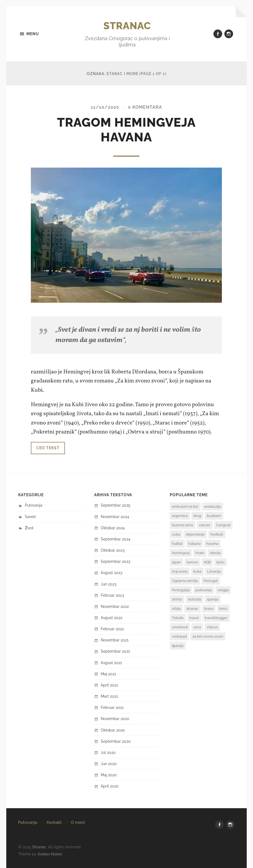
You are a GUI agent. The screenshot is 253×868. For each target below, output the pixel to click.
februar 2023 (112, 595)
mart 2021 (109, 696)
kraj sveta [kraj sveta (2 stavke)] (180, 571)
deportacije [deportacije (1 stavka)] (195, 534)
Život (29, 528)
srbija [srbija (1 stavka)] (176, 609)
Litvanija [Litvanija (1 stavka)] (214, 571)
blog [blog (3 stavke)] (197, 516)
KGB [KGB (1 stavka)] (207, 562)
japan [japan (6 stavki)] (176, 562)
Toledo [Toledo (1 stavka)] (178, 618)
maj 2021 (108, 674)
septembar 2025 (116, 505)
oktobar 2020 (113, 730)
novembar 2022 (115, 606)
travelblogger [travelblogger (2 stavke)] (216, 618)
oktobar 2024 (113, 528)
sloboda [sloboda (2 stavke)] (194, 599)
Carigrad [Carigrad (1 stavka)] (223, 525)
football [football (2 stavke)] (217, 534)
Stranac (127, 26)
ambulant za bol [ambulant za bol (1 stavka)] (185, 506)
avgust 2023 (111, 573)
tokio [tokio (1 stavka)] (223, 609)
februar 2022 (112, 629)
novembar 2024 (115, 517)
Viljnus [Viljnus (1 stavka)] (212, 627)
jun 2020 (109, 764)
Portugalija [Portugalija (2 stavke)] (181, 590)
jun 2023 (108, 584)
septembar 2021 (115, 651)
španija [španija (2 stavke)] (178, 646)
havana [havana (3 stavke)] (212, 544)
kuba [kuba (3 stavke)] (197, 571)
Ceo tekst (48, 448)
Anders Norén (50, 854)
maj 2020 (109, 775)
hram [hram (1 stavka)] (200, 553)
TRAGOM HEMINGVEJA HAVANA (126, 130)
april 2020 (110, 786)
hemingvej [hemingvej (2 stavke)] (181, 553)
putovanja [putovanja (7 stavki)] (204, 590)
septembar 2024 (116, 539)
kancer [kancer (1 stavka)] (192, 562)
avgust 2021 (111, 663)
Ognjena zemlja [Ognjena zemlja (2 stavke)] (185, 581)
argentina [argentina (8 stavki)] (180, 516)
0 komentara (145, 107)
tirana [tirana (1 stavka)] (209, 609)
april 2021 (109, 685)
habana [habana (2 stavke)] (194, 544)
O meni (78, 822)
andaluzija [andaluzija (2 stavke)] (212, 506)
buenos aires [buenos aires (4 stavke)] (183, 525)
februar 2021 (112, 707)
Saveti (30, 517)
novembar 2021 (115, 640)
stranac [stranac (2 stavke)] (192, 609)
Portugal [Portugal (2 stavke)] (211, 581)
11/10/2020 (105, 107)
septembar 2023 (115, 561)
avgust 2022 (111, 618)
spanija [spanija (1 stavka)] (213, 599)
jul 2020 (108, 752)
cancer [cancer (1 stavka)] (205, 525)
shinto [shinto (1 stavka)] (177, 599)
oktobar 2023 (113, 550)
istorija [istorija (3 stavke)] (215, 553)
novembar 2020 (115, 719)
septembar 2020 (116, 741)
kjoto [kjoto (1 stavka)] (221, 562)
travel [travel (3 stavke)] (194, 618)
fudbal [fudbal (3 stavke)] (177, 544)
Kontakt (54, 822)
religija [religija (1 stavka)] (223, 590)
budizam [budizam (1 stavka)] (214, 516)
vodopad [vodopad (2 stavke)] (179, 636)
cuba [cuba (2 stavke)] (176, 534)
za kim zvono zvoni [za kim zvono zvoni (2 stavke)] (208, 636)
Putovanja (34, 505)
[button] (126, 235)
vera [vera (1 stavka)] (197, 627)
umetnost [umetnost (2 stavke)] (180, 627)
